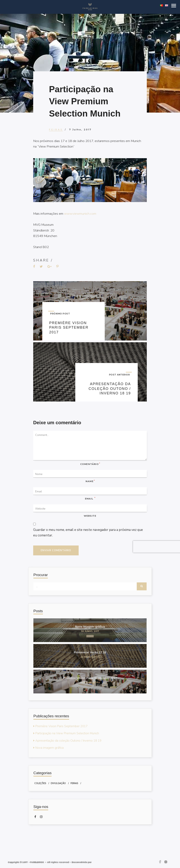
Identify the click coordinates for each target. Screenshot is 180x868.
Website (90, 516)
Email (90, 499)
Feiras (56, 130)
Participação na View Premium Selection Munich (67, 734)
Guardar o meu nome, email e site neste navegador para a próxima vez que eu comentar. (88, 533)
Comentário (90, 464)
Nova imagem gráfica (49, 748)
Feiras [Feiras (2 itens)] (74, 784)
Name (90, 481)
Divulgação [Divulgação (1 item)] (58, 784)
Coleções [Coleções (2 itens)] (40, 784)
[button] (174, 6)
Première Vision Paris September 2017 (61, 726)
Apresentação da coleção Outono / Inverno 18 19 (68, 741)
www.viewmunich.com (81, 214)
